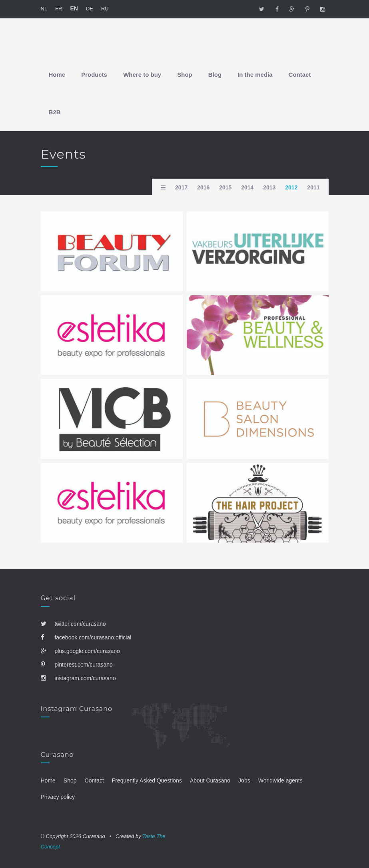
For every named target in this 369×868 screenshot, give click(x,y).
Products (94, 75)
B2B (55, 112)
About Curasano (210, 780)
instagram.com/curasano (78, 678)
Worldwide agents (280, 780)
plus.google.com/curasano (80, 651)
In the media (255, 75)
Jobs (244, 780)
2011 (313, 187)
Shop (185, 75)
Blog (215, 75)
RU (105, 9)
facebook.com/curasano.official (86, 637)
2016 (203, 187)
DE (90, 9)
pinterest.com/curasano (77, 665)
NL (44, 9)
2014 (247, 187)
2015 (225, 187)
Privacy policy (58, 797)
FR (59, 9)
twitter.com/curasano (73, 624)
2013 (269, 187)
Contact (300, 75)
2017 (181, 187)
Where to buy (142, 75)
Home (57, 75)
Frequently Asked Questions (147, 780)
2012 (291, 187)
